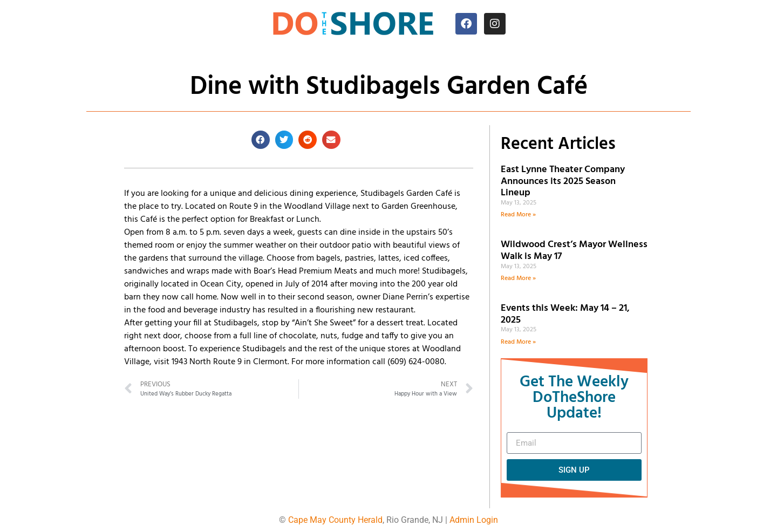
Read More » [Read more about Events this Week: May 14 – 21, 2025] (518, 342)
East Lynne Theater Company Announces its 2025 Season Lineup (563, 181)
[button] (261, 140)
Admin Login (474, 520)
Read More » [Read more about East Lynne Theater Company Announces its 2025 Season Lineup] (518, 215)
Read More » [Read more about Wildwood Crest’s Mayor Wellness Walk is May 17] (518, 278)
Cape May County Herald (335, 520)
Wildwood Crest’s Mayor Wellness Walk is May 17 (574, 251)
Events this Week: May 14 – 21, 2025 (565, 314)
